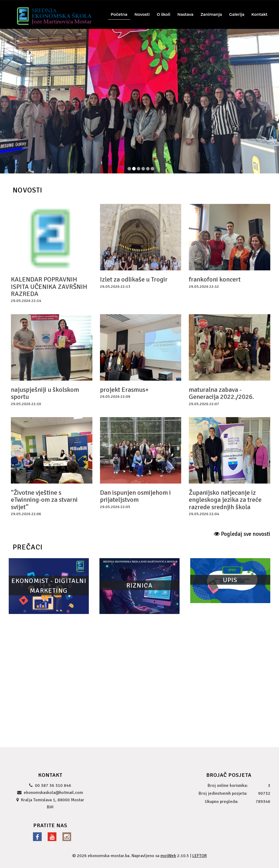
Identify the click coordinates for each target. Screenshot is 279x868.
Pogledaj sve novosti (242, 534)
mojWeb (168, 856)
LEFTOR (200, 856)
